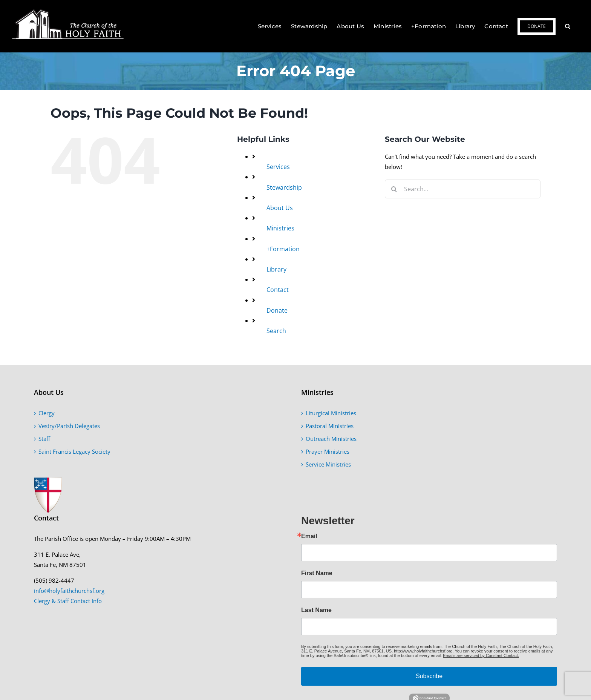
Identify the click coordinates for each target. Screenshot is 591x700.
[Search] (394, 189)
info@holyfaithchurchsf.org (69, 591)
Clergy (47, 413)
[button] (568, 26)
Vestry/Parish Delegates (69, 426)
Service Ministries (328, 464)
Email (309, 536)
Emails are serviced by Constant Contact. (481, 655)
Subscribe (429, 676)
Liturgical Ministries (331, 413)
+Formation (283, 249)
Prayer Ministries (328, 451)
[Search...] (463, 189)
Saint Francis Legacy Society (74, 451)
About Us (280, 208)
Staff (44, 439)
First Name (317, 573)
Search (276, 331)
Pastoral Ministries (330, 426)
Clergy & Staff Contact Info (68, 601)
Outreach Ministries (331, 439)
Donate (277, 310)
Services (278, 167)
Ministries (280, 228)
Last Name (316, 610)
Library (276, 269)
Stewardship (284, 187)
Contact (278, 290)
